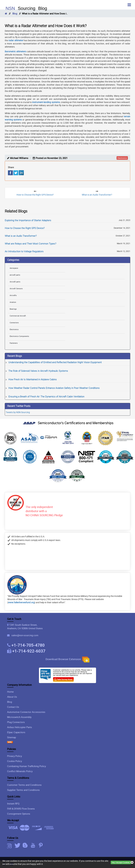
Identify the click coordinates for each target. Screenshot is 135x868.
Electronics (14, 329)
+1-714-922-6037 (29, 651)
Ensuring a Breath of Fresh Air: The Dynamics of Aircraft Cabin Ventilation (46, 396)
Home (10, 692)
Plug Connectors (16, 722)
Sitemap (12, 737)
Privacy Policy (15, 756)
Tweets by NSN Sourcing (18, 412)
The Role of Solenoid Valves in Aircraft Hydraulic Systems (38, 371)
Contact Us (13, 707)
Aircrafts (13, 295)
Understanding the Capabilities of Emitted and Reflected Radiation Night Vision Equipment (55, 362)
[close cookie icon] (132, 863)
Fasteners (14, 343)
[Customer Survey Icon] (63, 679)
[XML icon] (10, 742)
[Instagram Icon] (10, 845)
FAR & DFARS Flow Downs (21, 809)
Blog (15, 13)
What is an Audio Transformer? (21, 236)
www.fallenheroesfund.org (21, 602)
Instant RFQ (13, 804)
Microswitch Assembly (19, 717)
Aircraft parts (15, 282)
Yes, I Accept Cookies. (121, 862)
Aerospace (14, 268)
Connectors (14, 323)
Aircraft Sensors (16, 288)
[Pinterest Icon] (41, 845)
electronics (122, 158)
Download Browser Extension (67, 659)
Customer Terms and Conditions (24, 785)
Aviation (13, 302)
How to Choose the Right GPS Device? (25, 228)
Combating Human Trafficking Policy (27, 766)
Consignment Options (19, 814)
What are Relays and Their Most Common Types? (30, 244)
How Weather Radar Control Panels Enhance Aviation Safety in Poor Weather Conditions (54, 388)
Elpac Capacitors (16, 732)
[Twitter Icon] (18, 845)
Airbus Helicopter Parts (20, 727)
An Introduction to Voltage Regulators (24, 251)
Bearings (13, 309)
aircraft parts (15, 275)
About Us (12, 697)
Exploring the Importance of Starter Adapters (28, 220)
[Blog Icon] (26, 845)
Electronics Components (19, 336)
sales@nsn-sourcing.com (24, 635)
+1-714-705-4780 (28, 645)
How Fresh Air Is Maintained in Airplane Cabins (33, 379)
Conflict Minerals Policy (20, 771)
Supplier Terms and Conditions (23, 790)
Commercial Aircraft (18, 316)
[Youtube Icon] (34, 845)
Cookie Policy (15, 761)
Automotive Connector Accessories (26, 712)
